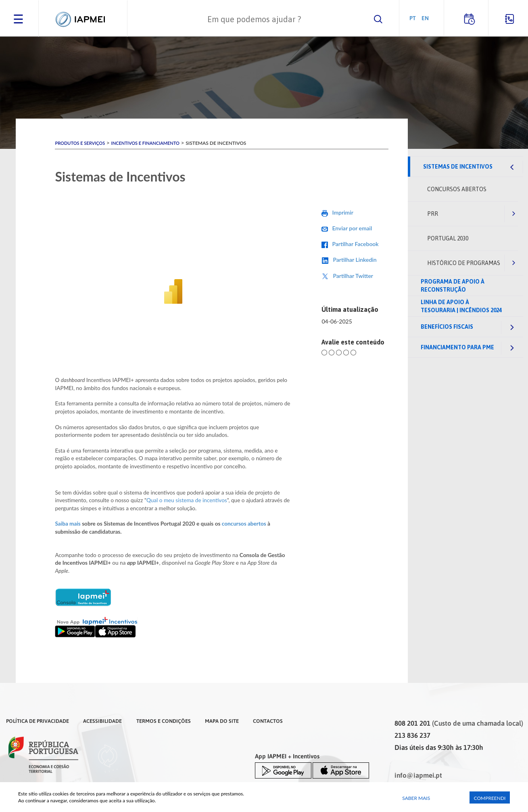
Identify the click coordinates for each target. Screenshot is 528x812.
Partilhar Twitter (353, 276)
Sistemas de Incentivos (458, 167)
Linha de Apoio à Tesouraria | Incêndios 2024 (461, 306)
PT (413, 18)
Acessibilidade (102, 721)
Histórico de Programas (464, 263)
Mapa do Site (222, 721)
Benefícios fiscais (447, 327)
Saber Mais (416, 798)
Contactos (268, 721)
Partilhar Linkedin (355, 260)
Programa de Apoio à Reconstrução (453, 286)
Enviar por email (352, 228)
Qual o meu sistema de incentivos (187, 500)
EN (425, 18)
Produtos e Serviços (80, 143)
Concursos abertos (457, 189)
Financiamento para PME (457, 347)
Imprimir (342, 212)
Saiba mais (68, 524)
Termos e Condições (164, 721)
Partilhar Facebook (355, 244)
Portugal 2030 (448, 238)
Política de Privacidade (38, 721)
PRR (433, 214)
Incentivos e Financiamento (145, 143)
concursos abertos (244, 524)
